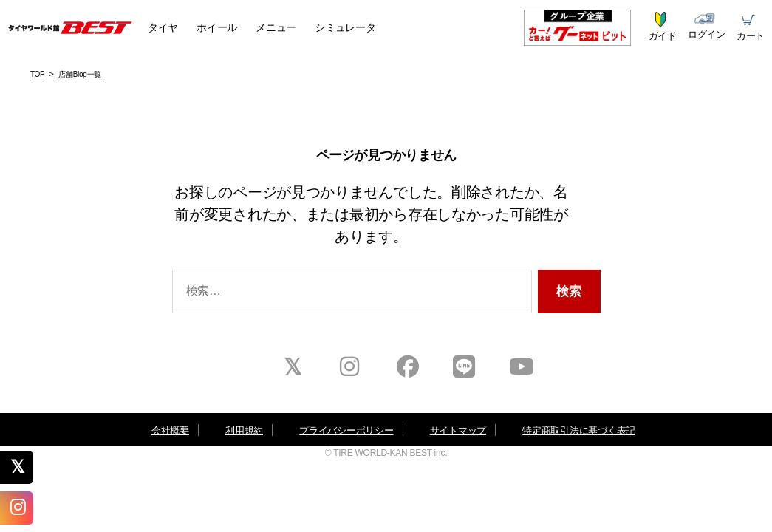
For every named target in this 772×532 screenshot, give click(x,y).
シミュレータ (345, 27)
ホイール (217, 27)
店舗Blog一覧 (80, 74)
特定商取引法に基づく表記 (579, 430)
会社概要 (170, 430)
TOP (38, 74)
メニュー (276, 27)
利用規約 (244, 430)
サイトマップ (458, 430)
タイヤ (163, 27)
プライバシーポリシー (346, 430)
